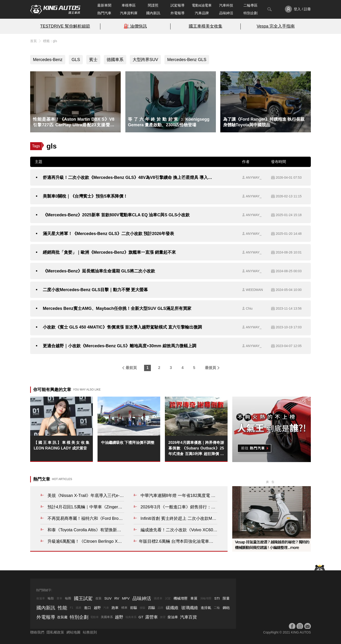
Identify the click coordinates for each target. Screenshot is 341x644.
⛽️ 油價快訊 (135, 26)
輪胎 (51, 598)
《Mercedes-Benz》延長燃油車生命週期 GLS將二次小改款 (99, 271)
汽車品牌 (202, 13)
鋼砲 (226, 608)
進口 (87, 608)
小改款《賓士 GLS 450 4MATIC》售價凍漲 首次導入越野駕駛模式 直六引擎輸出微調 (122, 327)
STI (217, 598)
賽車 (59, 598)
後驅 (142, 608)
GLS (76, 60)
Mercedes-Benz (48, 60)
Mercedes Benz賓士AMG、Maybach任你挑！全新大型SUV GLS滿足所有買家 (117, 308)
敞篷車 (41, 598)
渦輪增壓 (206, 598)
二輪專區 (250, 5)
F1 (72, 608)
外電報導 (178, 13)
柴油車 (173, 617)
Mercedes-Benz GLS (187, 60)
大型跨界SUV (145, 60)
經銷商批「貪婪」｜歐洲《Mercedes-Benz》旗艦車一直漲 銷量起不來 (109, 252)
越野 (97, 608)
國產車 (158, 598)
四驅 (152, 608)
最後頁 (210, 368)
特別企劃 (250, 13)
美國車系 (107, 617)
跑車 (115, 608)
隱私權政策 (55, 632)
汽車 (106, 608)
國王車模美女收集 (206, 26)
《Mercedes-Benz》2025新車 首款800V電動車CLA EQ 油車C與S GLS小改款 (116, 215)
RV (117, 598)
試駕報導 (178, 5)
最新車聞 (104, 5)
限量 (226, 598)
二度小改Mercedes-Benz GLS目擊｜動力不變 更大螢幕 (95, 290)
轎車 (124, 608)
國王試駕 (83, 598)
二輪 (217, 608)
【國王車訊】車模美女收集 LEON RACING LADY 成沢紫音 (62, 445)
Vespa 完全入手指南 (276, 26)
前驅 (134, 608)
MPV (126, 598)
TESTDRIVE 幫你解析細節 (65, 26)
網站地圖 (73, 632)
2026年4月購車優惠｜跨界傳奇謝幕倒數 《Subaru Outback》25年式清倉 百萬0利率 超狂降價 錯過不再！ (196, 449)
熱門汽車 (104, 13)
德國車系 (115, 60)
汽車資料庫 (129, 13)
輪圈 (68, 598)
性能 (62, 608)
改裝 (98, 598)
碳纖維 (172, 608)
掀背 (163, 617)
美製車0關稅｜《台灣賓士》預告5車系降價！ (85, 196)
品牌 (160, 608)
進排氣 (206, 608)
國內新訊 (153, 13)
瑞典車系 (131, 617)
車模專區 (129, 5)
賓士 (93, 60)
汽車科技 (226, 5)
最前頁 (131, 368)
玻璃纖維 (190, 608)
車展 (194, 598)
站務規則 (90, 632)
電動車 (94, 617)
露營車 (152, 617)
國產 (79, 608)
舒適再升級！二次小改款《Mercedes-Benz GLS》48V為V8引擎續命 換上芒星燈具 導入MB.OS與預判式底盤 (128, 177)
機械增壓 (181, 598)
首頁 (33, 41)
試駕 (168, 598)
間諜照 (153, 5)
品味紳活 (226, 13)
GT (141, 617)
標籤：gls (50, 41)
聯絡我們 (37, 632)
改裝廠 (62, 617)
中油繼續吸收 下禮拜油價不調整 (128, 443)
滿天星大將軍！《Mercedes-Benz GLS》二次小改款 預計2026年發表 (108, 234)
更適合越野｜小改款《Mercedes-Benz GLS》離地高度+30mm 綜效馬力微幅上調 (120, 346)
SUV (108, 598)
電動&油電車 (202, 5)
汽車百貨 (189, 617)
